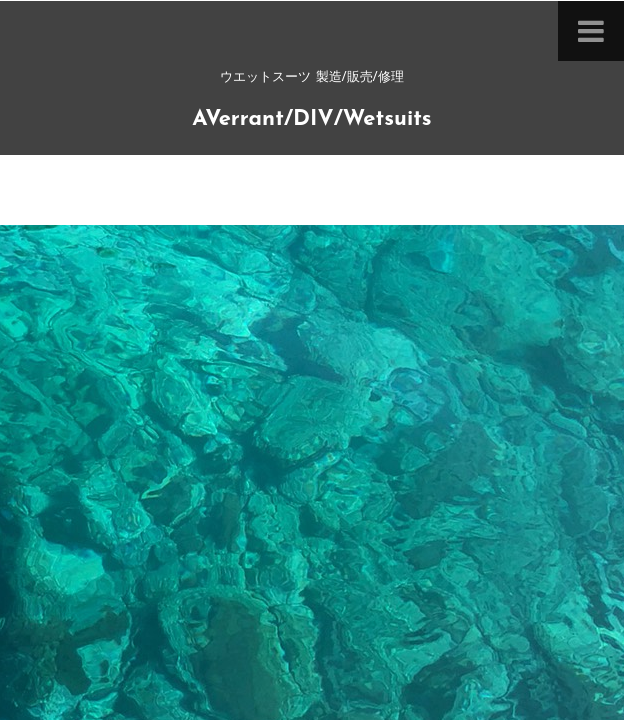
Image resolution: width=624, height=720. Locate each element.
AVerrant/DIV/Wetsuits (311, 119)
